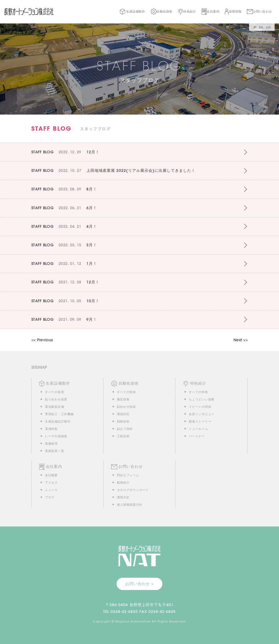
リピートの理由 (200, 407)
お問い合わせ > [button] (139, 584)
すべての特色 (198, 392)
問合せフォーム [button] (128, 475)
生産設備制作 (132, 11)
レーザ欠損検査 (56, 436)
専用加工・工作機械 (59, 414)
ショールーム (198, 429)
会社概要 (51, 475)
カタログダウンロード (133, 490)
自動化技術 (162, 11)
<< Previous (42, 340)
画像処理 (51, 444)
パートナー (197, 436)
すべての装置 (54, 392)
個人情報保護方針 (130, 505)
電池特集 (51, 429)
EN (261, 27)
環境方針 (123, 497)
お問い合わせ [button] (259, 11)
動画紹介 (123, 483)
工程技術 (123, 436)
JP (255, 27)
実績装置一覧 (54, 451)
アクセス (51, 483)
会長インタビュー (202, 414)
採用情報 (233, 11)
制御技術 (123, 421)
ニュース (51, 490)
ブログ (50, 497)
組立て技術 (125, 429)
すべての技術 (126, 392)
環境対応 (123, 414)
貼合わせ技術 (126, 407)
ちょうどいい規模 (202, 399)
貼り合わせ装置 (56, 399)
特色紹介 (187, 11)
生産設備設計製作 (58, 421)
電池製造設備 (54, 407)
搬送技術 (123, 399)
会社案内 (211, 11)
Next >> (241, 340)
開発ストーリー (200, 421)
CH (268, 27)
